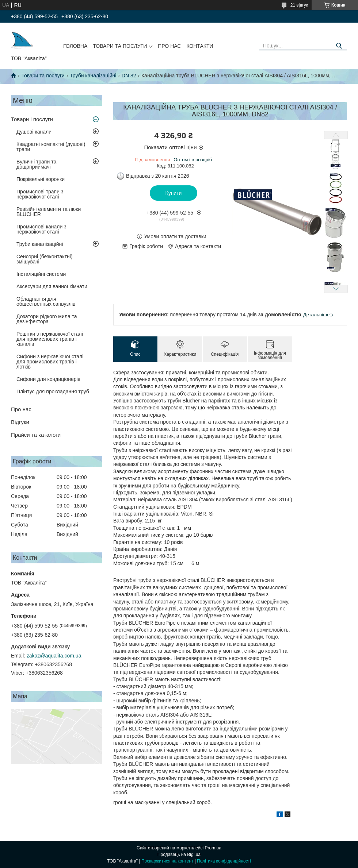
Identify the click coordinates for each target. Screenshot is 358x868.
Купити (174, 193)
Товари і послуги (32, 119)
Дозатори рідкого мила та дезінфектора (47, 319)
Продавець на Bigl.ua (179, 855)
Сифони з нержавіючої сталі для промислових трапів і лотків (50, 362)
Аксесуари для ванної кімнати (52, 286)
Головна (75, 46)
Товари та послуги (120, 46)
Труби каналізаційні (93, 76)
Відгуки (20, 422)
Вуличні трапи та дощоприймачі (36, 164)
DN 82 (129, 76)
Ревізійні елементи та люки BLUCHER (49, 212)
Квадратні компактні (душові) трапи (51, 147)
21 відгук (299, 5)
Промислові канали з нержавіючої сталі (41, 229)
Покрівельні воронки (41, 179)
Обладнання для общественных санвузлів (46, 301)
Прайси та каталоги (36, 435)
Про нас (169, 46)
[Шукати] (339, 46)
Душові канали (34, 132)
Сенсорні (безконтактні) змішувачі (45, 259)
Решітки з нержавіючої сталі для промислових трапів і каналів (50, 339)
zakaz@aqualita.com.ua (54, 656)
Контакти (200, 46)
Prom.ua (213, 848)
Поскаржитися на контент (167, 861)
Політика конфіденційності (224, 861)
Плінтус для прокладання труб (53, 391)
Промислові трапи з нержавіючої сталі (40, 194)
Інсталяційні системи (41, 274)
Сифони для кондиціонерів (48, 379)
